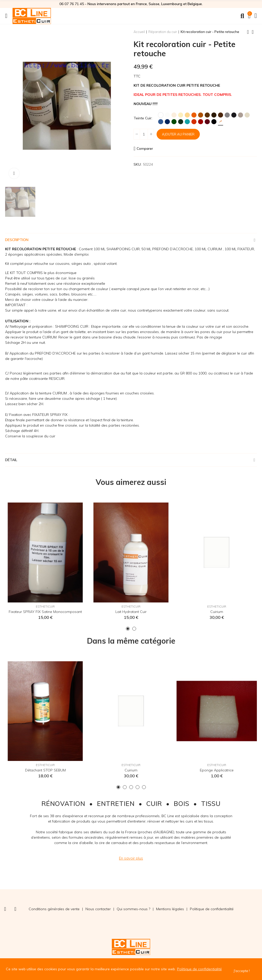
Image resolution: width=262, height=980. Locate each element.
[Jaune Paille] (187, 115)
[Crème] (174, 115)
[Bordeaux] (207, 122)
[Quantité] (144, 134)
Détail (11, 460)
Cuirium (217, 612)
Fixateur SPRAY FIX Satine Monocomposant (45, 612)
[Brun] (214, 115)
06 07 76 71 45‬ (72, 4)
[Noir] (214, 122)
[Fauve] (201, 115)
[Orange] (194, 115)
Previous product (248, 32)
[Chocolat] (221, 115)
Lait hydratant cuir (131, 612)
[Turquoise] (187, 122)
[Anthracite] (234, 115)
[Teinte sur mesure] (221, 122)
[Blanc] (161, 115)
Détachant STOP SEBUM (45, 770)
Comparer (145, 149)
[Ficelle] (247, 115)
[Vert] (174, 122)
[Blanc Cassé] (167, 115)
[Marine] (167, 122)
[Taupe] (241, 115)
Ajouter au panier (178, 134)
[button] (128, 629)
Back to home (254, 32)
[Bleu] (161, 122)
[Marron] (207, 115)
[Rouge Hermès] (201, 122)
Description (17, 240)
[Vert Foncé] (181, 122)
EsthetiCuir (45, 607)
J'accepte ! (242, 971)
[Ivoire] (181, 115)
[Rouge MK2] (194, 122)
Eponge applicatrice (217, 770)
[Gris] (227, 115)
